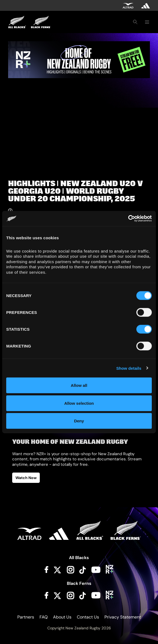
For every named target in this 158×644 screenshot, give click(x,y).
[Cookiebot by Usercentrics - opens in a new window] (128, 219)
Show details (129, 368)
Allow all (79, 385)
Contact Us (88, 617)
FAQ (44, 617)
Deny (79, 421)
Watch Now (26, 478)
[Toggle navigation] (147, 22)
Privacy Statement (123, 617)
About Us (62, 617)
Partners (26, 617)
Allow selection (79, 403)
